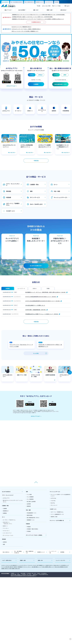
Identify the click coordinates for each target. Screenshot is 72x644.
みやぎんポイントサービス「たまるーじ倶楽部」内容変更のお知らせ (26, 29)
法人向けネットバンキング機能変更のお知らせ (21, 27)
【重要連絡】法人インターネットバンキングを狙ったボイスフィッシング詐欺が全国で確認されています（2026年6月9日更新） (38, 15)
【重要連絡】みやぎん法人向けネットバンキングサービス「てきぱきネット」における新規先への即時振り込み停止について (38, 19)
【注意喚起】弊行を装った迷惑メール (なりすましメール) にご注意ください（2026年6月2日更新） (32, 17)
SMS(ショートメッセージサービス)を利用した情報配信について (25, 31)
